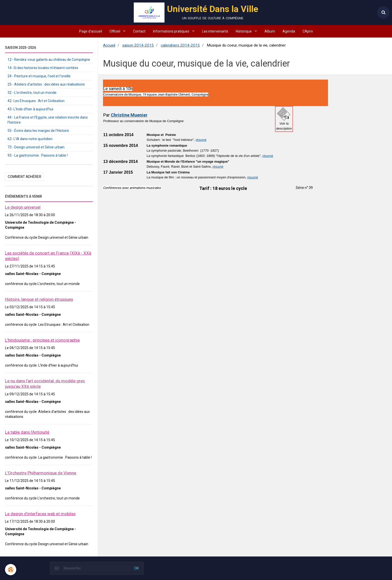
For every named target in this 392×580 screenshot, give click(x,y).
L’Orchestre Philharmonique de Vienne (41, 473)
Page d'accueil (91, 31)
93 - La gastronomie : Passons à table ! (38, 155)
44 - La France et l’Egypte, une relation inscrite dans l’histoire (48, 120)
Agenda (289, 31)
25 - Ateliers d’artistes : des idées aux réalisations (46, 84)
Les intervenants (215, 31)
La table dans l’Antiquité (27, 432)
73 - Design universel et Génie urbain (36, 147)
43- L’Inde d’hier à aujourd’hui (30, 109)
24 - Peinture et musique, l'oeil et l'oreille (39, 76)
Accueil (109, 45)
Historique (244, 31)
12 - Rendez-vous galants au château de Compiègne (49, 60)
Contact (139, 31)
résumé (201, 140)
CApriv (308, 31)
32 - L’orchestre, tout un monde (32, 93)
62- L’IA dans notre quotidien (30, 139)
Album (270, 31)
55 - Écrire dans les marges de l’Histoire (38, 131)
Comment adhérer (24, 177)
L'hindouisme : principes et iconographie (42, 340)
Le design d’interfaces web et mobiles (40, 514)
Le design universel (23, 207)
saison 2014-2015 (138, 45)
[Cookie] (11, 570)
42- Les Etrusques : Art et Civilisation (36, 101)
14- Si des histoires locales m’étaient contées (43, 68)
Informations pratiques (171, 31)
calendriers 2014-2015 (180, 45)
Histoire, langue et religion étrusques (39, 299)
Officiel (115, 31)
